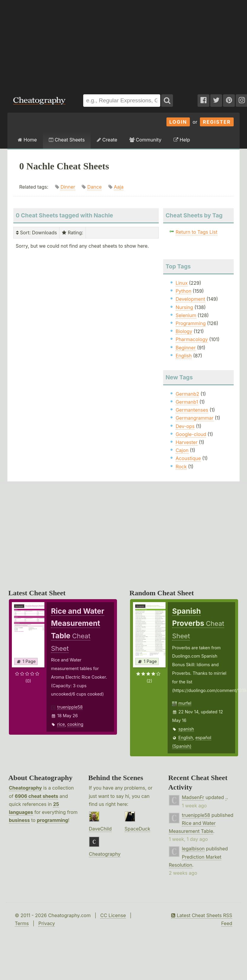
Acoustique (188, 458)
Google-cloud (191, 434)
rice (61, 724)
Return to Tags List (197, 232)
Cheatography (25, 788)
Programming (191, 323)
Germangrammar (195, 418)
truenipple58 (70, 707)
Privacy (46, 923)
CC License (113, 915)
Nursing (184, 307)
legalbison (193, 849)
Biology (184, 331)
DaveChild (100, 829)
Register (217, 122)
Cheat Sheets (67, 140)
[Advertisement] (80, 44)
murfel (185, 703)
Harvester (187, 442)
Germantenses (192, 410)
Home (27, 140)
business (19, 820)
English (184, 356)
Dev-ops (185, 426)
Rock (181, 467)
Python (183, 291)
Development (190, 299)
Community (145, 140)
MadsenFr (193, 797)
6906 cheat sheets (36, 796)
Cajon (182, 450)
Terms (22, 923)
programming (52, 820)
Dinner (68, 187)
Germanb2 (187, 394)
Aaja (119, 187)
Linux (182, 283)
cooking (75, 724)
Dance (94, 187)
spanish (186, 729)
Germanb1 (187, 402)
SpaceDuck (138, 829)
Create (107, 140)
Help (182, 140)
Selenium (186, 315)
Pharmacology (192, 339)
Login (178, 122)
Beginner (186, 348)
